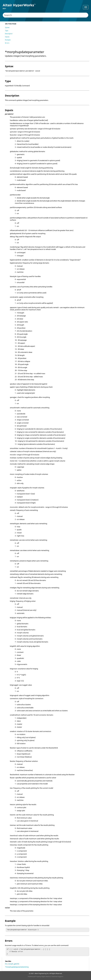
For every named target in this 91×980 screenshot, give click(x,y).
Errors (7, 43)
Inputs (7, 37)
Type (7, 30)
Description (9, 34)
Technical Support (57, 976)
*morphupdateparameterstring (17, 967)
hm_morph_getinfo (12, 964)
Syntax (7, 27)
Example (8, 40)
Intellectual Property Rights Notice (39, 976)
